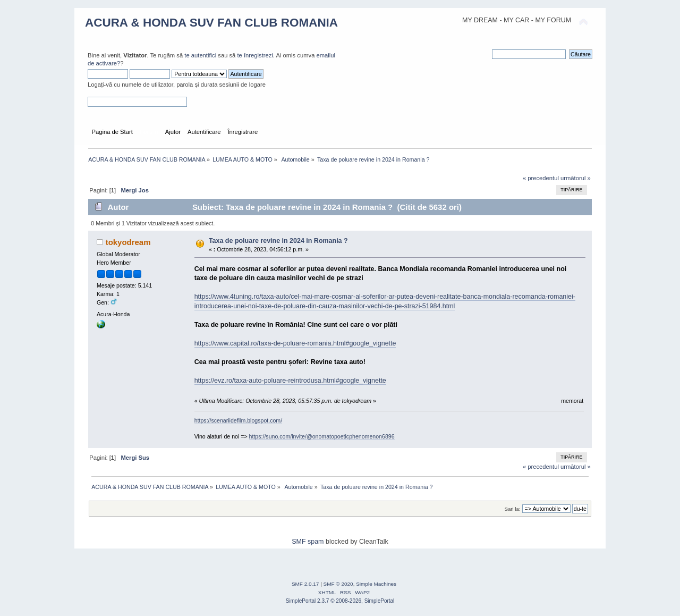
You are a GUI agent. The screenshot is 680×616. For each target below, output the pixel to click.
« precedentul (541, 178)
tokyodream (128, 242)
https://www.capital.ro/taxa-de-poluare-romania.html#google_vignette (295, 343)
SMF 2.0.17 (305, 584)
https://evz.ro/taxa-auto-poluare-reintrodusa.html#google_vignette (290, 381)
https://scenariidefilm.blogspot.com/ (238, 420)
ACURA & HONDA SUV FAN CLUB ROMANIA (211, 23)
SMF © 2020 (338, 584)
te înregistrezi (255, 55)
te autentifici (200, 55)
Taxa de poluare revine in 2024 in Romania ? (278, 241)
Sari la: (513, 509)
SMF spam (308, 542)
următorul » (576, 178)
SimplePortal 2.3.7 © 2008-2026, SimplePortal (340, 601)
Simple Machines (376, 584)
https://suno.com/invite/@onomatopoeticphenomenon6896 (322, 436)
